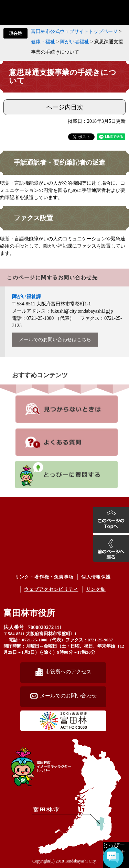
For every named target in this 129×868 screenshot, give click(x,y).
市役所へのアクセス (68, 671)
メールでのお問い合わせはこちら (55, 340)
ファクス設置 (33, 218)
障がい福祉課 (26, 297)
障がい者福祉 (75, 42)
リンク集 (96, 589)
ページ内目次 (65, 107)
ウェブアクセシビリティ (51, 589)
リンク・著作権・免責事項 (44, 577)
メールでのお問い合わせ (68, 696)
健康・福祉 (43, 42)
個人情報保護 (96, 577)
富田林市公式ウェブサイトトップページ (74, 31)
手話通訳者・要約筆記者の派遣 (60, 162)
